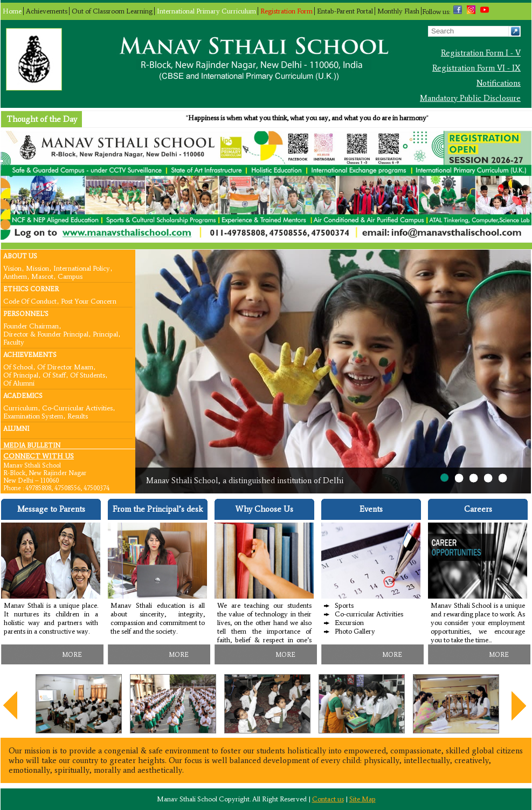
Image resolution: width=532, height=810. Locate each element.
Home (12, 11)
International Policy (82, 268)
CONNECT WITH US (39, 456)
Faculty (14, 342)
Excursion (349, 623)
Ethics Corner (31, 289)
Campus (70, 276)
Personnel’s (26, 314)
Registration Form (286, 11)
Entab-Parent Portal (345, 11)
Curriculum (20, 407)
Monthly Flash (398, 11)
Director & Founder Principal (46, 334)
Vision (12, 268)
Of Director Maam (65, 366)
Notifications (499, 83)
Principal (105, 334)
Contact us (328, 799)
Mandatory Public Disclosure (470, 98)
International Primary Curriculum (206, 11)
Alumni (16, 429)
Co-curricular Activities (77, 407)
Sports (344, 605)
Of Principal (21, 375)
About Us (20, 256)
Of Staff (54, 375)
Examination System (33, 416)
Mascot (42, 276)
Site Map (362, 799)
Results (78, 416)
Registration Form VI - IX (476, 68)
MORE (72, 655)
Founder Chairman (31, 325)
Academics (23, 396)
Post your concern (89, 301)
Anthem (15, 276)
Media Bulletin (32, 445)
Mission (37, 268)
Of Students (88, 375)
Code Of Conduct (30, 301)
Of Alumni (19, 383)
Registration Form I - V (481, 53)
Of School (18, 366)
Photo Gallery (355, 631)
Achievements (47, 11)
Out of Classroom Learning (112, 11)
